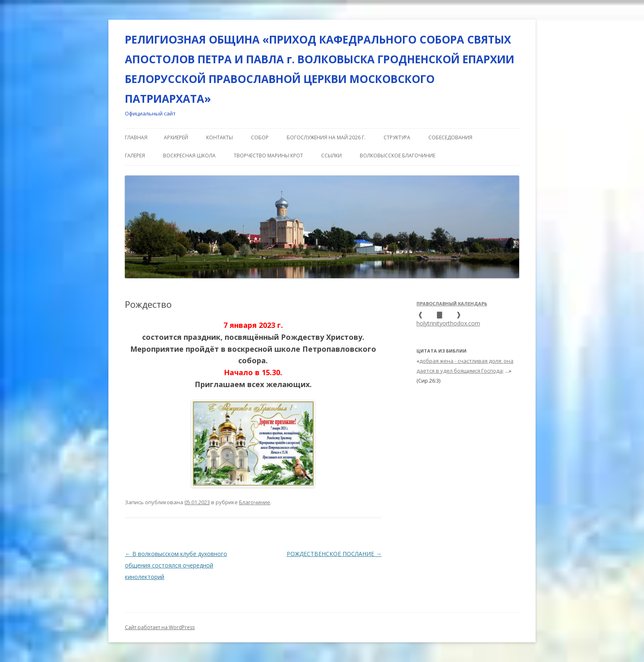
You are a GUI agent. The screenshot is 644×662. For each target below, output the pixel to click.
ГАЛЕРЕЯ (135, 156)
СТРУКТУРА (397, 137)
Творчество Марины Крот (268, 156)
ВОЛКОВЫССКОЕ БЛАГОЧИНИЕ (398, 156)
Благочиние (255, 502)
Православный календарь (452, 303)
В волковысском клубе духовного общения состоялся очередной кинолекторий (176, 565)
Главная (136, 137)
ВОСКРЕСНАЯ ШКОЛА (189, 156)
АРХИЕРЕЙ (176, 137)
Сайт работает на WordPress (160, 627)
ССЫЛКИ (331, 156)
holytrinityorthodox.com (448, 323)
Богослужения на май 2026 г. (326, 137)
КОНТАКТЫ (220, 137)
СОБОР (260, 137)
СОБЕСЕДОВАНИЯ (450, 137)
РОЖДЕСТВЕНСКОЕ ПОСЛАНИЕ (334, 554)
